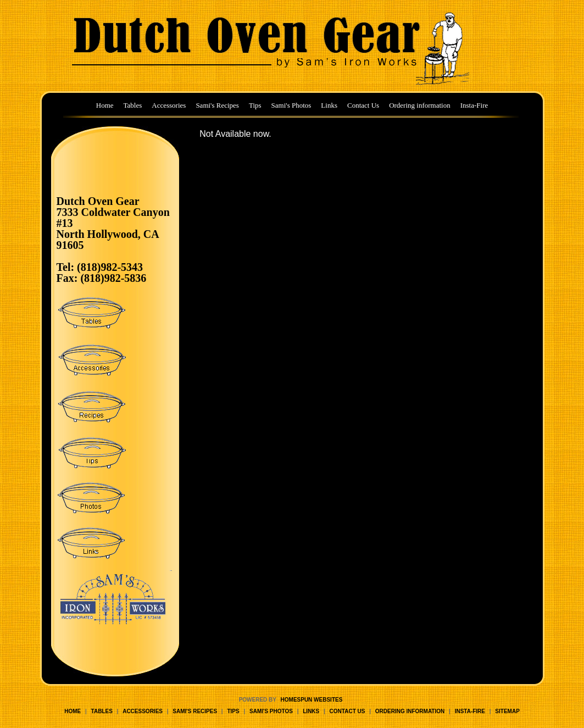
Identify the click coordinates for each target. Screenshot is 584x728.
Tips (255, 105)
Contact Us (363, 105)
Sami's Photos (291, 105)
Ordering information (420, 105)
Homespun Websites (312, 700)
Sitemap (507, 711)
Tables (133, 105)
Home (105, 105)
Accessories (169, 105)
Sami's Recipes (217, 105)
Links (329, 105)
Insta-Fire (474, 105)
